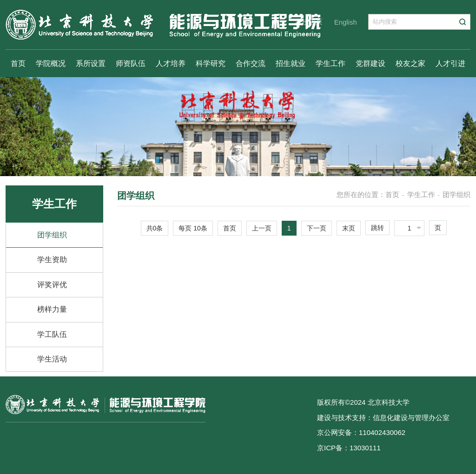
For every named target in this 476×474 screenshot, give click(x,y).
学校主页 (309, 22)
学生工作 (331, 63)
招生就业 (291, 63)
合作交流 (251, 63)
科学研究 (211, 63)
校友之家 (410, 63)
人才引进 (450, 63)
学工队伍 (52, 334)
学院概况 (51, 63)
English (346, 22)
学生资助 (52, 260)
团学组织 (52, 235)
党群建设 (370, 63)
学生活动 (52, 359)
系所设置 (91, 63)
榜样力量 (52, 309)
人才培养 (171, 63)
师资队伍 (131, 63)
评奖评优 (52, 285)
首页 (18, 63)
